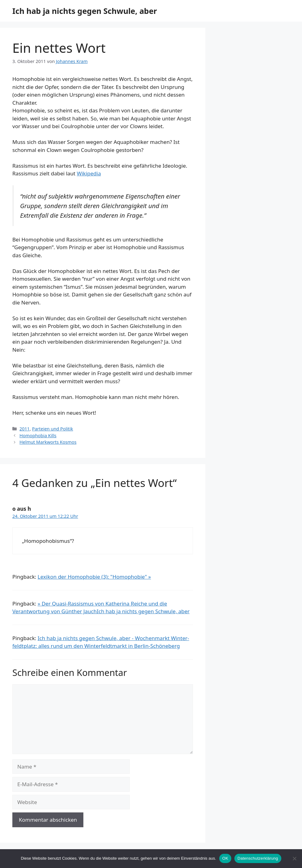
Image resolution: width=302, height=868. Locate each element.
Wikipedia (89, 173)
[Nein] (294, 858)
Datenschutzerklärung (258, 858)
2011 (25, 429)
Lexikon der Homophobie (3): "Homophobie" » (94, 577)
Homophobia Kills (38, 436)
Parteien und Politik (53, 429)
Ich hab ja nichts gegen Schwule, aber (85, 11)
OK (225, 858)
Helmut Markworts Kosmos (48, 442)
